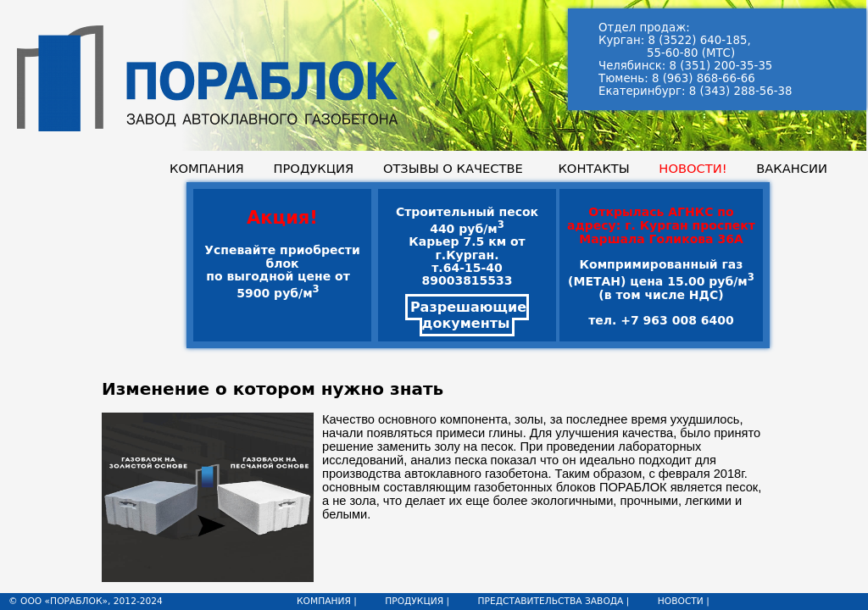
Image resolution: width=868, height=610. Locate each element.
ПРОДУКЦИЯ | (417, 601)
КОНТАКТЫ (593, 168)
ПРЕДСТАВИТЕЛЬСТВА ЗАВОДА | (553, 601)
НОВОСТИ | (684, 601)
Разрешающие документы (468, 315)
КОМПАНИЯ (207, 168)
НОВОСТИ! (693, 168)
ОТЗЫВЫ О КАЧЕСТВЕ (453, 168)
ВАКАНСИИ (792, 168)
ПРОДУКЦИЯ (313, 168)
